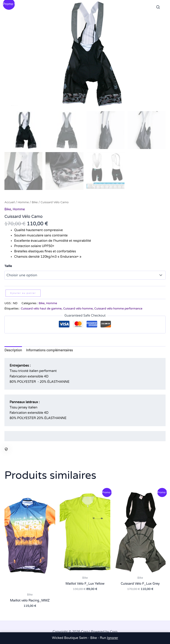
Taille (8, 265)
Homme (23, 201)
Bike (35, 201)
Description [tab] (13, 349)
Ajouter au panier (23, 292)
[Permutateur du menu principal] (161, 9)
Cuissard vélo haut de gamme (41, 308)
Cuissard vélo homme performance (118, 308)
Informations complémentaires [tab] (49, 349)
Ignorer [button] (113, 638)
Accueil (10, 201)
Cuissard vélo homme (78, 308)
